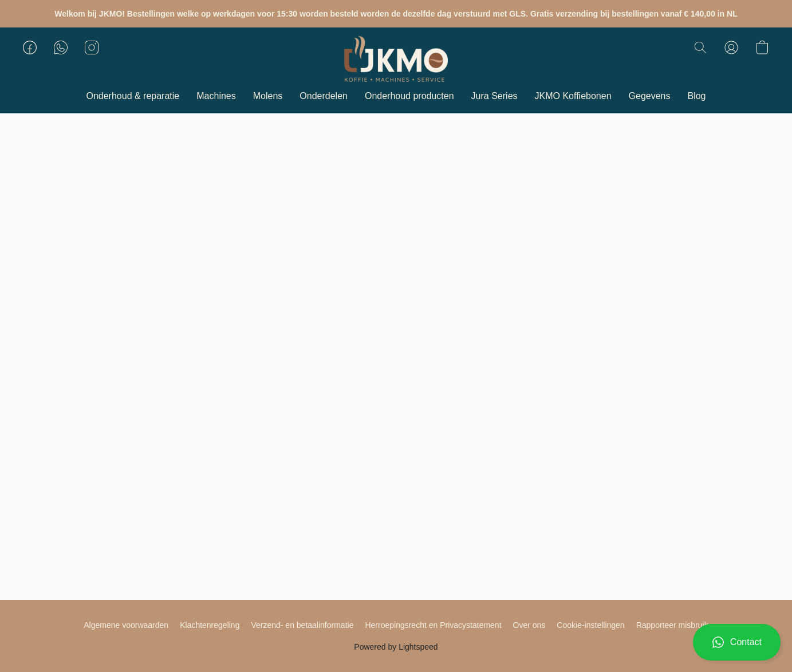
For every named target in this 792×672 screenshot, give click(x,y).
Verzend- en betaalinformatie (302, 625)
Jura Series (494, 96)
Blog (696, 96)
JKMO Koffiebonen (573, 96)
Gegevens (650, 96)
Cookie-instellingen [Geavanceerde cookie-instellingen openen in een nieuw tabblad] (590, 625)
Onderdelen (324, 96)
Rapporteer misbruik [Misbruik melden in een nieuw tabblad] (672, 625)
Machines (216, 96)
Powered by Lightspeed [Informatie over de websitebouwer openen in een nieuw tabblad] (396, 647)
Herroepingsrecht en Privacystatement (433, 625)
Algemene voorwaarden (126, 625)
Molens (268, 96)
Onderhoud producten (409, 96)
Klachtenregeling (210, 625)
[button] (737, 642)
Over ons (529, 625)
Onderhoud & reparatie (133, 96)
